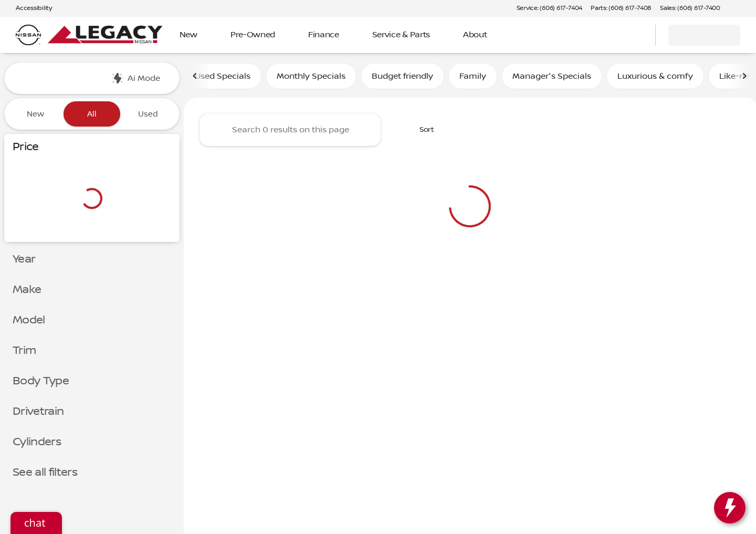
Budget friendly (402, 78)
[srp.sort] (421, 132)
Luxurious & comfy (655, 78)
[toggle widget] (730, 508)
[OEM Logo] (28, 35)
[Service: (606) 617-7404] (549, 8)
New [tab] (35, 114)
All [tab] (92, 114)
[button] (743, 8)
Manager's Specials (552, 78)
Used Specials (223, 78)
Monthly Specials (311, 78)
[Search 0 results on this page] (290, 132)
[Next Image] (744, 78)
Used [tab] (148, 114)
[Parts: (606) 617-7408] (621, 8)
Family (473, 78)
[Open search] (634, 35)
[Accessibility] (29, 8)
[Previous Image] (195, 78)
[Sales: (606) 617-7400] (690, 8)
